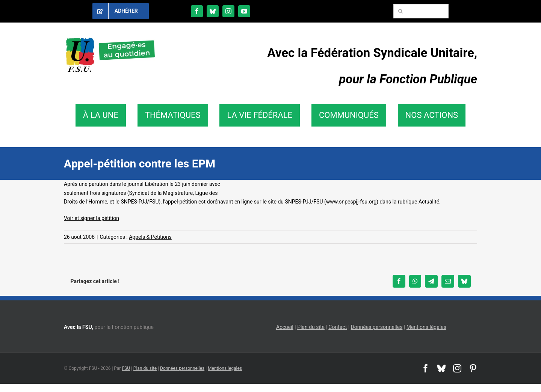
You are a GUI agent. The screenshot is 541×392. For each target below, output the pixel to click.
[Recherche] (400, 11)
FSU (126, 368)
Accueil (285, 327)
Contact (338, 327)
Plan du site (311, 327)
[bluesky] (213, 11)
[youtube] (244, 11)
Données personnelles (377, 327)
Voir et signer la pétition (91, 218)
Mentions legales (225, 368)
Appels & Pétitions (150, 237)
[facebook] (197, 11)
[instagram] (228, 11)
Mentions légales (426, 327)
